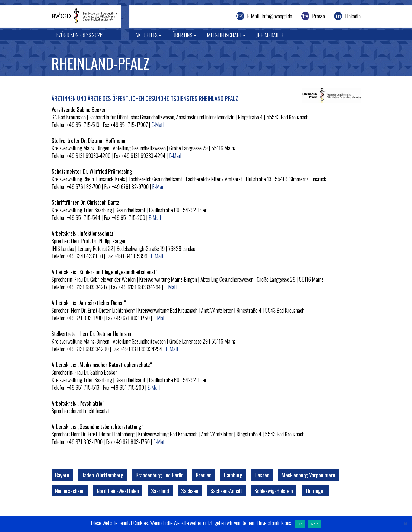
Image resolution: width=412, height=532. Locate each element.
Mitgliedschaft (226, 35)
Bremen (204, 475)
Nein (315, 524)
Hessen (262, 475)
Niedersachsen (70, 491)
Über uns (184, 35)
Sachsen (190, 491)
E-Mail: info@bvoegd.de (270, 16)
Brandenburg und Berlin (160, 475)
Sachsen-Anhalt (226, 491)
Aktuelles (148, 35)
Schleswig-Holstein (274, 491)
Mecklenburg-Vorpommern (308, 475)
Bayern (62, 475)
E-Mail (157, 125)
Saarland (160, 491)
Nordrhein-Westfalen (118, 491)
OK (300, 524)
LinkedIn (353, 16)
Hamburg (233, 475)
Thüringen (315, 491)
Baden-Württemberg (102, 475)
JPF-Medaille (270, 35)
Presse (319, 16)
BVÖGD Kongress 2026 (79, 35)
